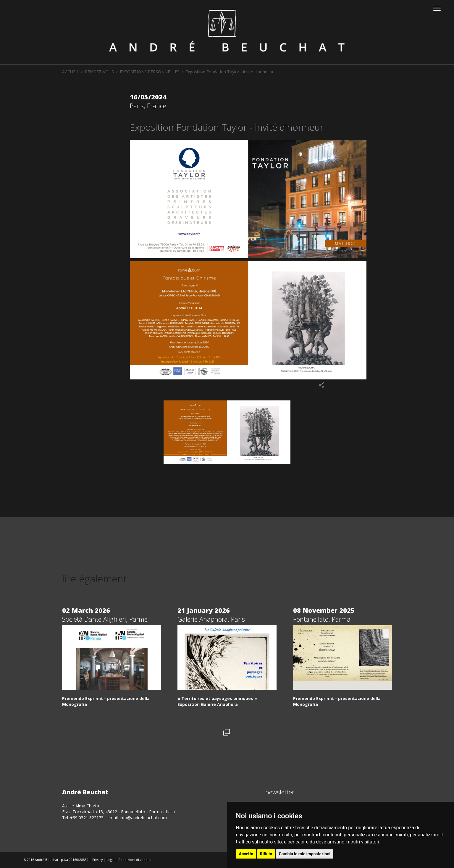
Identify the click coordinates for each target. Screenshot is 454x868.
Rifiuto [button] (266, 854)
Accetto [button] (246, 854)
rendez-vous (99, 72)
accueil (71, 72)
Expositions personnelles (150, 72)
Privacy (97, 860)
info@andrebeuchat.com (143, 818)
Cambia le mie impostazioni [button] (305, 854)
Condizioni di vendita (135, 860)
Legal (110, 860)
